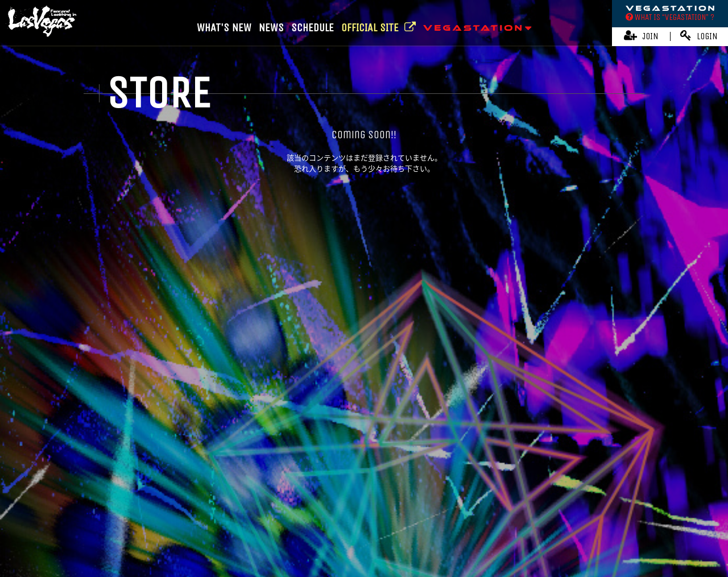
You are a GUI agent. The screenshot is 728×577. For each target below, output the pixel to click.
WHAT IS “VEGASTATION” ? (670, 17)
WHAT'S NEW (224, 28)
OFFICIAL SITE (379, 28)
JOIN (641, 36)
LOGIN (699, 36)
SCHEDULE (313, 28)
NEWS (271, 28)
